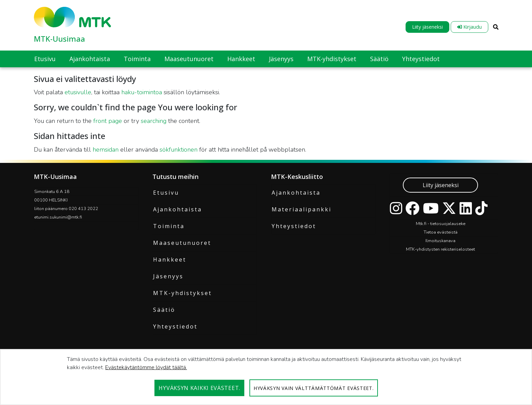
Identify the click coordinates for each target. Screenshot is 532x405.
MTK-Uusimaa (59, 39)
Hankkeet (170, 260)
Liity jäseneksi (427, 27)
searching (154, 121)
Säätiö (164, 310)
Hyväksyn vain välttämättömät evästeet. (314, 388)
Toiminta (169, 226)
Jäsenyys (168, 276)
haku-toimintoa (142, 92)
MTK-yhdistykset (182, 293)
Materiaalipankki (302, 209)
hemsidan (106, 150)
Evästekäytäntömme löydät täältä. (146, 367)
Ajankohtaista (178, 209)
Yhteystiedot (175, 326)
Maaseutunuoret (182, 243)
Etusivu (166, 193)
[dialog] (266, 377)
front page (108, 121)
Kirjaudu (469, 27)
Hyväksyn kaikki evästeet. (199, 388)
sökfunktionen (179, 150)
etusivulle (78, 92)
